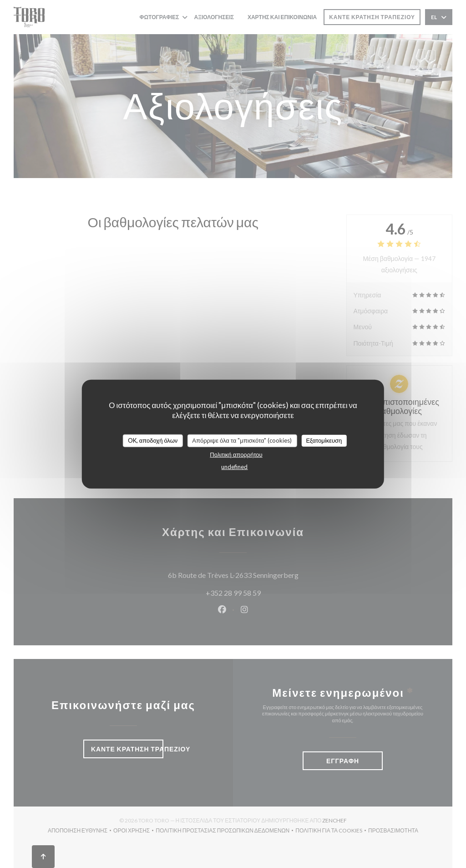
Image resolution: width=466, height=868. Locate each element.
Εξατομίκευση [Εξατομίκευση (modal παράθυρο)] (324, 440)
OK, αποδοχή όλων (153, 440)
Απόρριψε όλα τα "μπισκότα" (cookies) (242, 440)
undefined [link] (234, 466)
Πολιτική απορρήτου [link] (236, 454)
